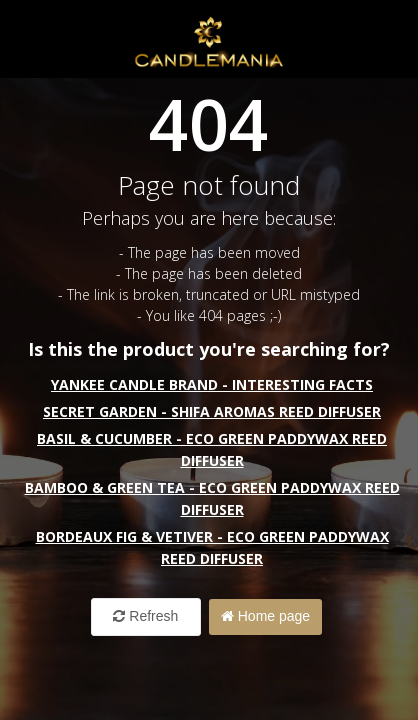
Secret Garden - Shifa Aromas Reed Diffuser (212, 411)
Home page (265, 616)
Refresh (145, 616)
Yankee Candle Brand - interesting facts (212, 384)
